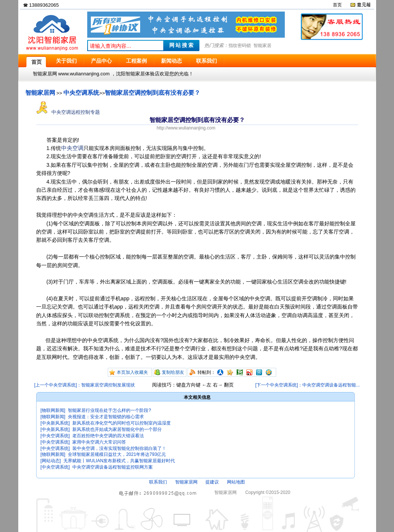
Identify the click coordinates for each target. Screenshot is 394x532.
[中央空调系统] (55, 436)
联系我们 (158, 482)
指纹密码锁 (240, 46)
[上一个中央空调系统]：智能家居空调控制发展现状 (85, 385)
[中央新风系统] (55, 423)
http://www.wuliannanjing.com (186, 128)
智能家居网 (40, 93)
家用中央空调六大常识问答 (99, 442)
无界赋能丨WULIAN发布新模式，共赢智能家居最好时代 (119, 461)
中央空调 (72, 148)
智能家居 (262, 46)
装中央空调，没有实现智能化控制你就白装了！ (119, 448)
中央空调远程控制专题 (68, 112)
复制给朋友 (173, 372)
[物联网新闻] (53, 410)
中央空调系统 (81, 93)
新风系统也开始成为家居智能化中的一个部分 (117, 429)
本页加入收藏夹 (132, 372)
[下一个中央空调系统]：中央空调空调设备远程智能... (308, 385)
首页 (337, 5)
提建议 (212, 482)
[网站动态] (51, 461)
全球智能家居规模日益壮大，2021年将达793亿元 (117, 454)
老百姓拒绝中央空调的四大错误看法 (108, 436)
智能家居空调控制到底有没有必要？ (152, 93)
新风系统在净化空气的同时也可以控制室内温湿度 (122, 423)
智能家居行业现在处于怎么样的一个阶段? (109, 410)
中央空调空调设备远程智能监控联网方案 (113, 467)
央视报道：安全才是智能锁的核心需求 (106, 417)
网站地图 (236, 482)
